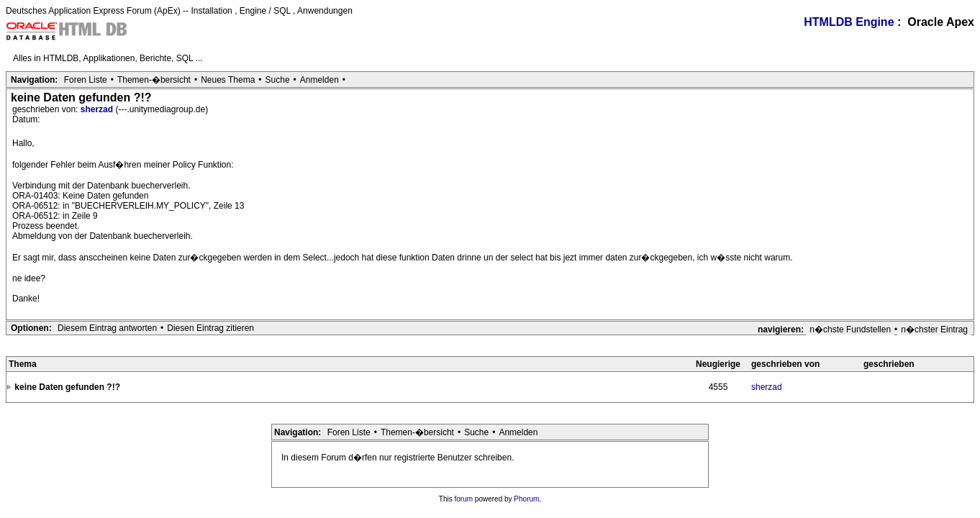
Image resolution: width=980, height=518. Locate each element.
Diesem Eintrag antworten (107, 328)
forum (464, 499)
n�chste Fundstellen (850, 330)
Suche (278, 80)
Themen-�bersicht (154, 80)
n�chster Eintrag (934, 330)
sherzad (98, 109)
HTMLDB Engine (849, 22)
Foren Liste (86, 80)
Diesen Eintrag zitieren (210, 328)
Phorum (526, 499)
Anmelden (319, 80)
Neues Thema (228, 80)
